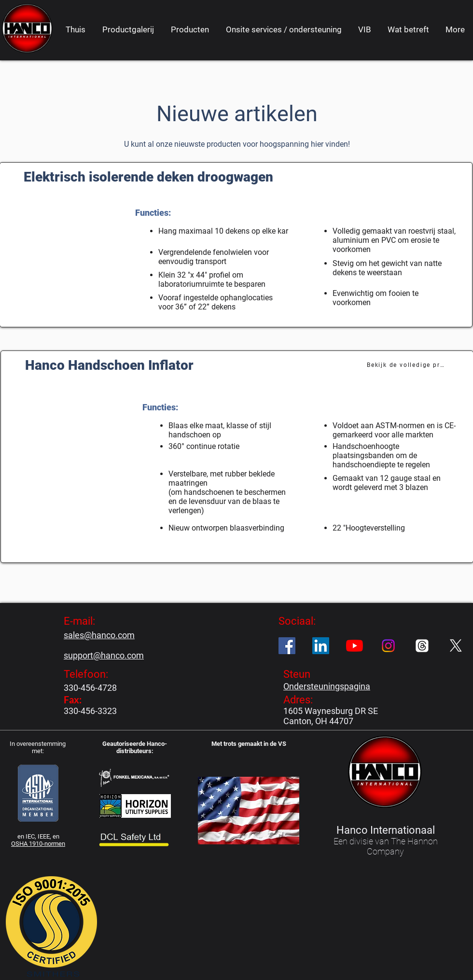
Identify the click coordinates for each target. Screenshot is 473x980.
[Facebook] (287, 646)
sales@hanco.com (99, 635)
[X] (456, 646)
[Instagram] (388, 646)
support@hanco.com (104, 655)
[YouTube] (355, 646)
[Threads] (422, 646)
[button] (190, 29)
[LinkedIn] (321, 646)
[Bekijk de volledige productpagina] (406, 365)
